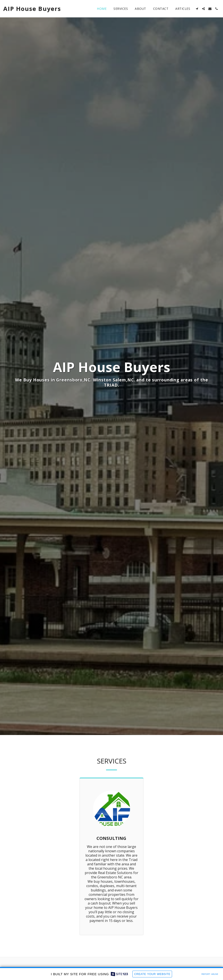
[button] (197, 9)
